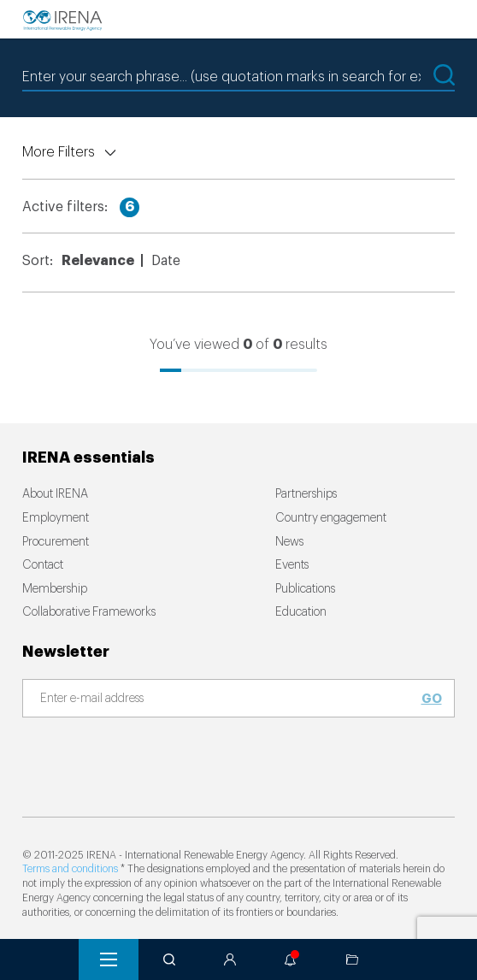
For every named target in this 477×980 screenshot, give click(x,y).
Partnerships (306, 494)
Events (292, 565)
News (289, 542)
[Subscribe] (228, 700)
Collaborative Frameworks (89, 612)
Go (432, 699)
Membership (55, 589)
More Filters (59, 152)
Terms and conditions (70, 869)
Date (166, 261)
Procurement (56, 542)
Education (301, 612)
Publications (305, 589)
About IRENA (55, 494)
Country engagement (331, 518)
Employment (56, 518)
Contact (43, 565)
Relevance (98, 261)
